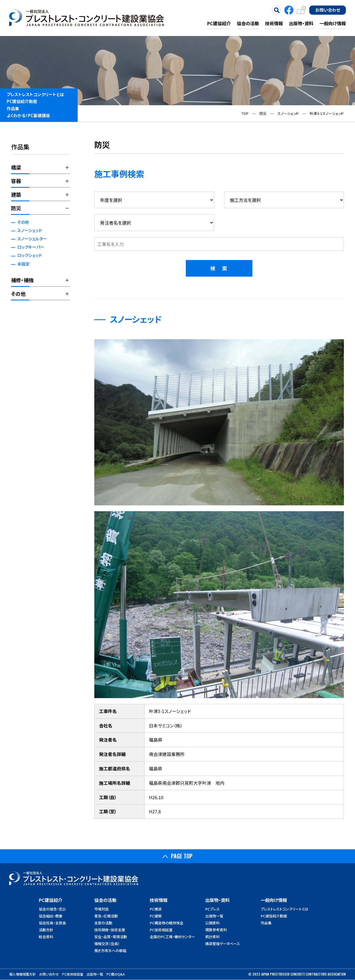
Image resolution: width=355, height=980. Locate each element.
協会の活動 (248, 23)
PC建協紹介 (219, 23)
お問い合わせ (328, 10)
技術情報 (274, 23)
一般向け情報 (333, 23)
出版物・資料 (301, 23)
